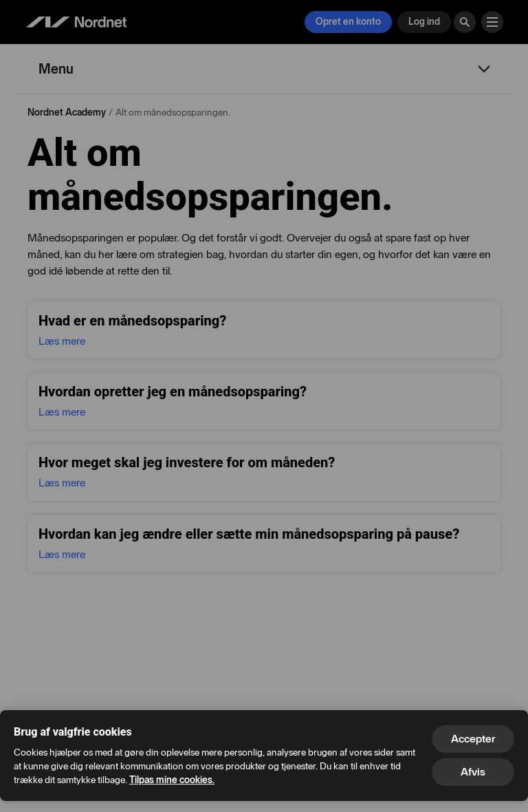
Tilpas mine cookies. (172, 780)
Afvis (473, 772)
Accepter (473, 739)
